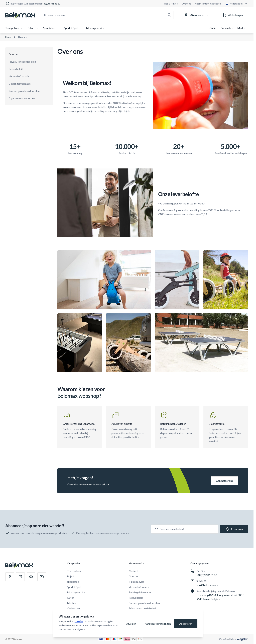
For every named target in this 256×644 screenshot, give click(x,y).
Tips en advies (137, 582)
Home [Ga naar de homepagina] (8, 37)
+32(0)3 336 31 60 (207, 575)
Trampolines (15, 28)
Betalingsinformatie (20, 84)
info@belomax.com (207, 585)
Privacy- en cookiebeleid (22, 62)
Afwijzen (131, 624)
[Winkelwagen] (233, 15)
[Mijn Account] (197, 15)
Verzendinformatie (19, 76)
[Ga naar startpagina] (20, 15)
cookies (79, 621)
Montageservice (95, 28)
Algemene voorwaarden (22, 98)
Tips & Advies (171, 4)
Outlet (213, 28)
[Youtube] (42, 577)
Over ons (186, 4)
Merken (242, 28)
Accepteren (186, 624)
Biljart (33, 28)
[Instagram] (20, 577)
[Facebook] (10, 577)
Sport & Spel (73, 28)
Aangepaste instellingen (158, 624)
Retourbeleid (16, 69)
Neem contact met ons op (208, 4)
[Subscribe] (234, 529)
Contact (133, 571)
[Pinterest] (31, 577)
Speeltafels (52, 28)
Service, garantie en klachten (24, 91)
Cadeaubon (227, 28)
